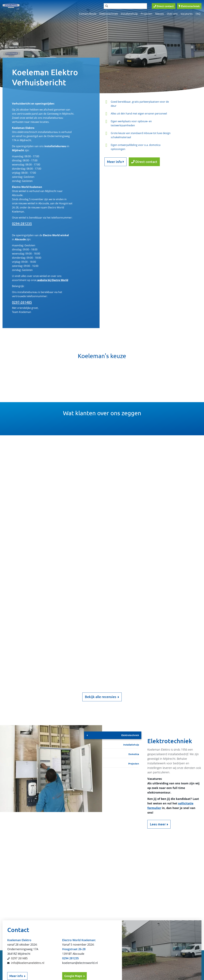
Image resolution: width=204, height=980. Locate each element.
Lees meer (158, 824)
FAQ (198, 14)
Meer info (115, 162)
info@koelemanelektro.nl (28, 873)
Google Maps (74, 887)
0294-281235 (22, 224)
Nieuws (160, 14)
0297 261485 (19, 869)
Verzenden (59, 922)
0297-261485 (22, 302)
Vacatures (187, 14)
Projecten (146, 14)
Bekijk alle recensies (102, 697)
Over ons (172, 14)
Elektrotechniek (109, 14)
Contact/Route (88, 14)
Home (157, 929)
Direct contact (144, 162)
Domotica (134, 754)
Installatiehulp (129, 14)
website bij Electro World (52, 280)
